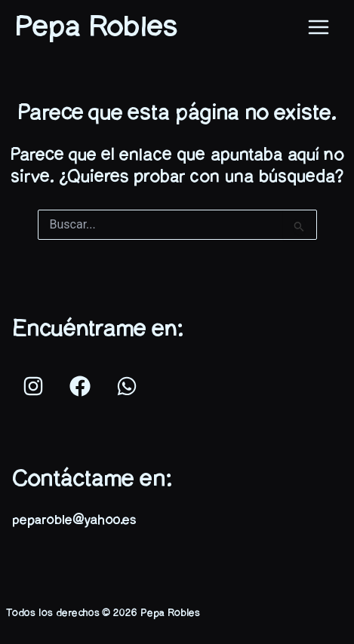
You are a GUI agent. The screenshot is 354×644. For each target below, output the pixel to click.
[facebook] (82, 386)
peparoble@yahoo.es (74, 520)
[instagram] (35, 386)
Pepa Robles (96, 27)
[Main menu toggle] (319, 28)
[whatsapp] (129, 386)
